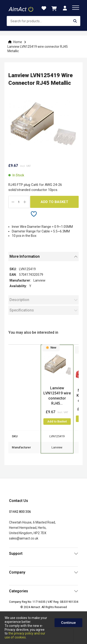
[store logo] (21, 8)
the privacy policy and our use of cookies (25, 635)
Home (18, 42)
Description (19, 300)
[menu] (76, 8)
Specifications (22, 310)
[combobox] (43, 21)
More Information (25, 256)
